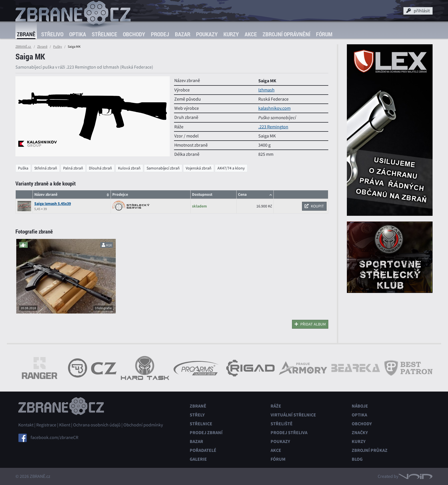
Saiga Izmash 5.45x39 (53, 204)
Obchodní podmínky (143, 425)
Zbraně (26, 34)
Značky (360, 433)
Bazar (183, 34)
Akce (251, 34)
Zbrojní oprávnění (286, 34)
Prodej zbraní (206, 433)
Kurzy (231, 34)
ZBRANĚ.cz (23, 47)
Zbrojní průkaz (370, 450)
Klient (65, 425)
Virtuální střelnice (293, 415)
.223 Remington (273, 127)
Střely (197, 415)
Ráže (276, 406)
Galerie (198, 459)
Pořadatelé (203, 450)
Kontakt (26, 425)
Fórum (324, 34)
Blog (357, 459)
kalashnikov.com (274, 108)
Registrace (46, 425)
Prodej (160, 34)
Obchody (134, 34)
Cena (242, 194)
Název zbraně (46, 194)
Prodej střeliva (289, 433)
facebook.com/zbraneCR (54, 438)
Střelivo (52, 34)
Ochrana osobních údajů (97, 425)
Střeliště (282, 424)
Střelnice (104, 34)
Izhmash (266, 90)
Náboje (360, 406)
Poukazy (207, 34)
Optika (78, 34)
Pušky (58, 47)
